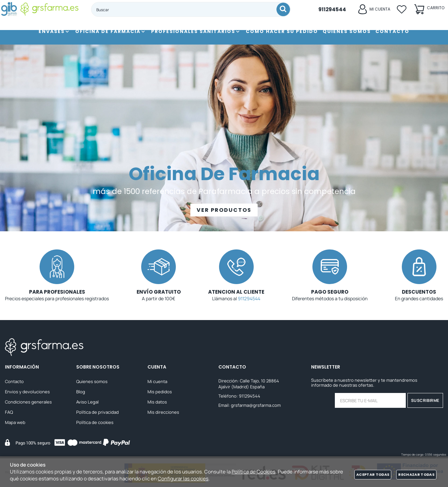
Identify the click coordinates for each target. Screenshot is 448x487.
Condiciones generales (28, 402)
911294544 (249, 298)
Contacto (14, 381)
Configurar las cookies (183, 479)
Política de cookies (95, 422)
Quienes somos (92, 381)
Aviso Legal (87, 402)
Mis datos (157, 402)
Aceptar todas (373, 474)
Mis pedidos (160, 392)
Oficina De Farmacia (224, 174)
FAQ (9, 412)
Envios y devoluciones (27, 392)
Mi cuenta (157, 381)
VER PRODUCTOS (224, 210)
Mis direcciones (163, 412)
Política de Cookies (254, 472)
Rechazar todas (416, 474)
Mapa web (15, 422)
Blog (81, 392)
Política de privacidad (97, 412)
